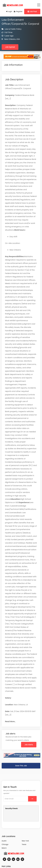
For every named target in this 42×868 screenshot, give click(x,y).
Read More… (10, 721)
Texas (24, 844)
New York (25, 841)
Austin (4, 841)
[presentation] (22, 815)
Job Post (32, 12)
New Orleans (10, 39)
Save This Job (21, 766)
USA (18, 39)
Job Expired (10, 47)
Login (9, 11)
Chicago (5, 844)
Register (18, 11)
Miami (4, 848)
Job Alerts (29, 745)
